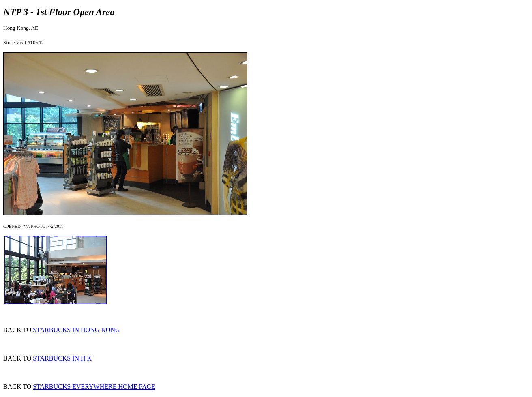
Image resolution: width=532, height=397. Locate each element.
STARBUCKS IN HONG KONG (76, 330)
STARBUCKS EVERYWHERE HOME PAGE (94, 387)
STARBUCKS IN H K (62, 358)
